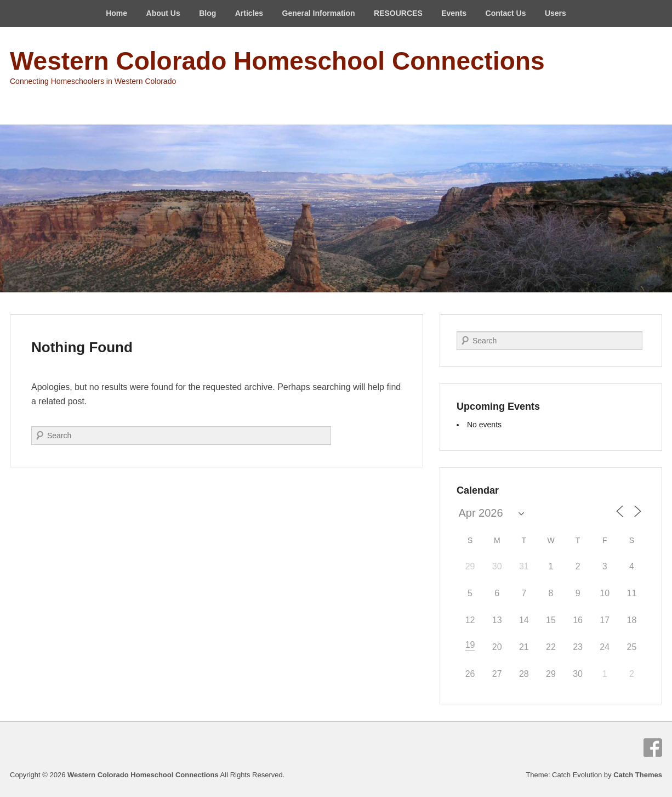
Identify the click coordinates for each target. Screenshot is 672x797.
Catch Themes (638, 775)
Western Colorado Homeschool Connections (277, 61)
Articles (249, 13)
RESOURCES (398, 13)
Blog (207, 13)
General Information (319, 13)
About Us (163, 13)
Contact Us (506, 13)
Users (556, 13)
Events (454, 13)
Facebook (653, 748)
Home (116, 13)
